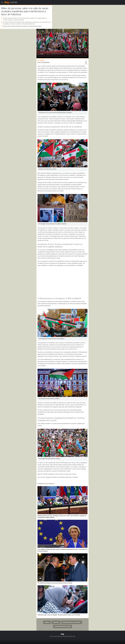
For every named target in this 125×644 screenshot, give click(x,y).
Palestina (56, 622)
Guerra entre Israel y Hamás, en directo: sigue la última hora (22, 26)
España (47, 622)
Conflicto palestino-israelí (62, 626)
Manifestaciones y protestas (72, 622)
